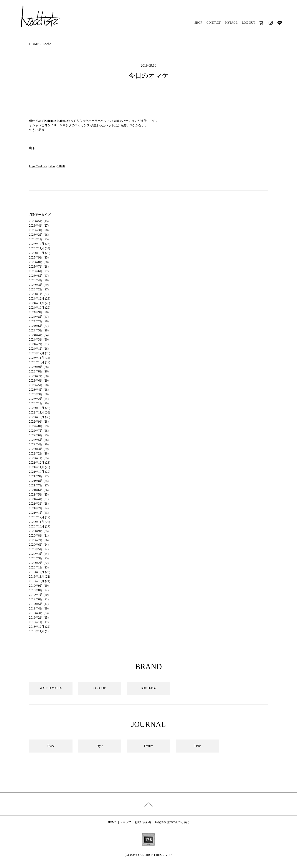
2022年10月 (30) (40, 417)
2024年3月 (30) (39, 340)
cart (262, 23)
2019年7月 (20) (39, 595)
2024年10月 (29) (40, 308)
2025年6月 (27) (39, 271)
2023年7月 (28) (39, 376)
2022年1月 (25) (39, 458)
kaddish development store (40, 16)
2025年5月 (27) (39, 276)
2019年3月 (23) (39, 613)
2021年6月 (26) (39, 490)
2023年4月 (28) (39, 390)
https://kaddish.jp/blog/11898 (47, 166)
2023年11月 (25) (40, 358)
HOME (34, 44)
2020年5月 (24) (39, 549)
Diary (51, 746)
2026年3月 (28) (39, 230)
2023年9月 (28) (39, 367)
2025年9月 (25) (39, 258)
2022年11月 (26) (40, 413)
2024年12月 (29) (40, 299)
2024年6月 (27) (39, 326)
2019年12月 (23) (40, 572)
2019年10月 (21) (40, 581)
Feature (148, 746)
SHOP (198, 23)
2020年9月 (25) (39, 531)
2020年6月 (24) (39, 545)
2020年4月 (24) (39, 554)
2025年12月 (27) (40, 244)
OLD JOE (100, 688)
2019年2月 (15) (39, 618)
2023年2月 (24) (39, 399)
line (280, 23)
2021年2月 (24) (39, 508)
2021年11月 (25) (40, 467)
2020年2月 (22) (39, 563)
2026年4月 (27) (39, 226)
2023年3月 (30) (39, 394)
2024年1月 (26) (39, 349)
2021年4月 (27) (39, 499)
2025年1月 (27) (39, 294)
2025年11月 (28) (40, 248)
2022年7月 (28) (39, 431)
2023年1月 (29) (39, 403)
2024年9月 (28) (39, 312)
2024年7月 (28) (39, 321)
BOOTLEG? (148, 688)
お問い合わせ (143, 822)
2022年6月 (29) (39, 435)
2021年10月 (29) (40, 472)
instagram (271, 23)
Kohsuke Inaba (54, 121)
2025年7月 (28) (39, 267)
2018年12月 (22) (40, 627)
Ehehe (47, 44)
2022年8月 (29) (39, 426)
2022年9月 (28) (39, 422)
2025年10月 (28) (40, 253)
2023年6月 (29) (39, 381)
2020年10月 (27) (40, 526)
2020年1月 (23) (39, 567)
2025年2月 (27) (39, 289)
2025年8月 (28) (39, 262)
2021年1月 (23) (39, 513)
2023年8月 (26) (39, 371)
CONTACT (214, 23)
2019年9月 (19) (39, 586)
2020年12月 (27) (40, 517)
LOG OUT (248, 23)
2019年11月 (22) (40, 577)
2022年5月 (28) (39, 440)
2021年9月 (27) (39, 476)
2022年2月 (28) (39, 454)
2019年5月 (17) (39, 604)
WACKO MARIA (51, 688)
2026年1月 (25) (39, 239)
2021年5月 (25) (39, 495)
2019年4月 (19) (39, 609)
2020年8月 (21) (39, 536)
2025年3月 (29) (39, 285)
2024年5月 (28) (39, 330)
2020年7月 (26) (39, 540)
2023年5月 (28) (39, 385)
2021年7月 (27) (39, 485)
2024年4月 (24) (39, 335)
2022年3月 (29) (39, 449)
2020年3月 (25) (39, 558)
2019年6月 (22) (39, 599)
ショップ (125, 822)
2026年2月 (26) (39, 235)
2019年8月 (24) (39, 590)
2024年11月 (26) (40, 303)
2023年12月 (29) (40, 353)
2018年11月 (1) (39, 631)
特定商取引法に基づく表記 (172, 822)
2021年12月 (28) (40, 463)
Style (100, 746)
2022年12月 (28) (40, 408)
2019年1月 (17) (39, 622)
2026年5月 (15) (39, 221)
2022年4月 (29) (39, 444)
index (148, 804)
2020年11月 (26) (40, 522)
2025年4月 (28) (39, 280)
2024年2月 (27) (39, 344)
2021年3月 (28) (39, 504)
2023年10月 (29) (40, 362)
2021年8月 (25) (39, 481)
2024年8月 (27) (39, 317)
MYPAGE (231, 23)
